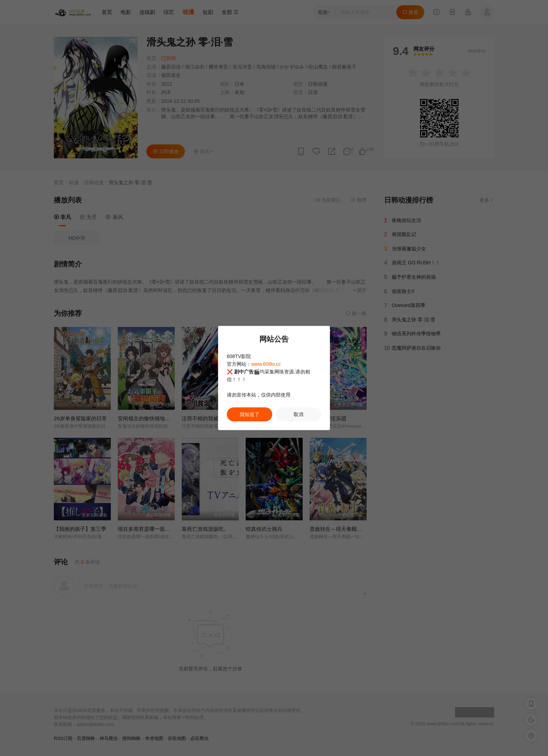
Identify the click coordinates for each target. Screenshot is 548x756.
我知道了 (250, 414)
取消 (298, 414)
